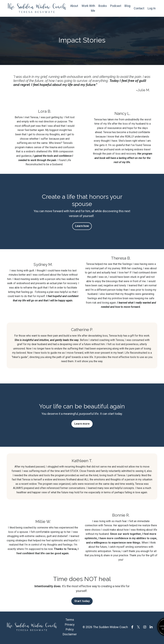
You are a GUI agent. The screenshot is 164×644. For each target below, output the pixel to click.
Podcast (116, 6)
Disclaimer (70, 636)
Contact (139, 8)
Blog (127, 6)
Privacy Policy (70, 628)
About (74, 6)
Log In (152, 8)
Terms (70, 621)
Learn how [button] (82, 227)
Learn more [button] (82, 425)
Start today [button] (82, 603)
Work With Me (88, 8)
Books (103, 6)
